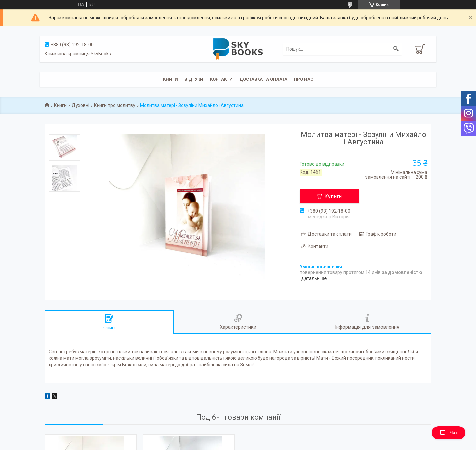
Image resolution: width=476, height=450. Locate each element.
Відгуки (194, 79)
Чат (449, 433)
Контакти (221, 79)
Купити (333, 196)
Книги (170, 79)
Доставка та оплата (263, 79)
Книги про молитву (115, 105)
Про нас (304, 79)
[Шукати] (396, 49)
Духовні (80, 105)
